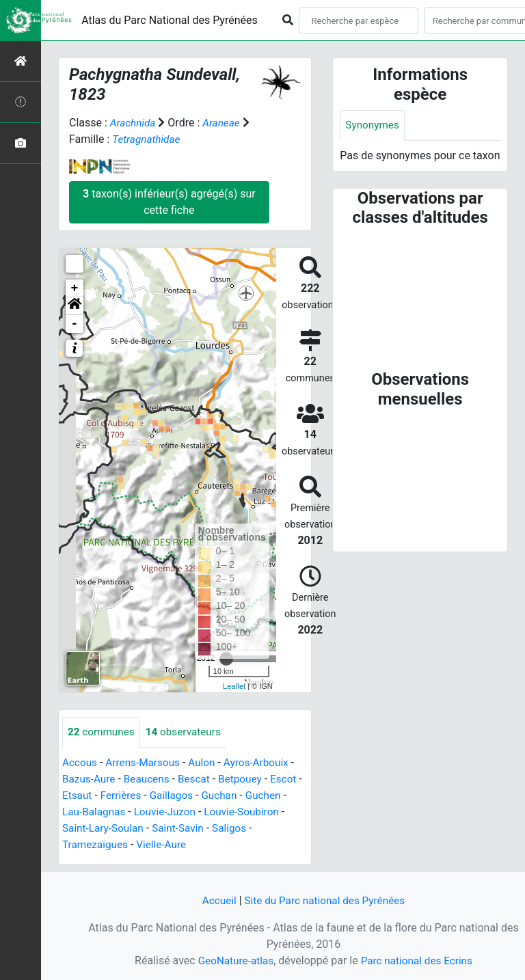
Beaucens (150, 779)
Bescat (199, 779)
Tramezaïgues (96, 845)
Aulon (207, 763)
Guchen (276, 796)
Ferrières (129, 796)
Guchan (231, 796)
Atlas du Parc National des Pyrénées (170, 20)
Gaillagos (181, 796)
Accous (80, 763)
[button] (75, 306)
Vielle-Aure (165, 845)
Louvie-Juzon (169, 812)
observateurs (188, 732)
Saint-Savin (183, 829)
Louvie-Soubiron (249, 812)
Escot (292, 779)
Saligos (236, 829)
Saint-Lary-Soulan (105, 829)
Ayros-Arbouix (264, 763)
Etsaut (83, 796)
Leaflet (234, 686)
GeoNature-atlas (233, 961)
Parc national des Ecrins (418, 961)
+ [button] (75, 288)
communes (103, 732)
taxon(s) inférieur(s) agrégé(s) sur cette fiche (169, 202)
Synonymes (373, 125)
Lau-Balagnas (95, 812)
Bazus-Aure (90, 779)
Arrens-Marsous (146, 763)
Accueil (215, 900)
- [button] (75, 324)
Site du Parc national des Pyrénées (325, 900)
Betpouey (247, 779)
